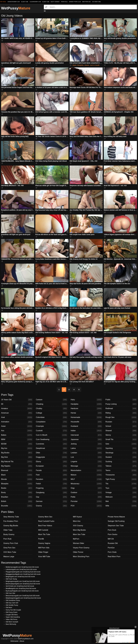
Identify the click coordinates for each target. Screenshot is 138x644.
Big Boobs (17, 453)
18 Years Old (17, 400)
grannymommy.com (14, 2)
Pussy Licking (121, 404)
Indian (86, 431)
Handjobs (86, 404)
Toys (121, 488)
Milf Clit (111, 539)
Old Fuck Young (11, 579)
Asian (17, 426)
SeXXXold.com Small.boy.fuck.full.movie (20, 586)
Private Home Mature (116, 517)
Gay (52, 497)
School (121, 426)
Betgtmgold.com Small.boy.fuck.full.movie (20, 577)
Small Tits (121, 439)
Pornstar (86, 501)
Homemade (86, 417)
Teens (121, 470)
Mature (86, 475)
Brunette (17, 506)
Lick (86, 457)
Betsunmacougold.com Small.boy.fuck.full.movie (23, 596)
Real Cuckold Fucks (46, 521)
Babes (17, 435)
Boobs (17, 488)
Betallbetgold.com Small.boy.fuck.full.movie (21, 588)
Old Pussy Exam (11, 612)
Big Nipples (17, 466)
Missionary (86, 484)
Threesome (121, 475)
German (52, 501)
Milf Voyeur (77, 517)
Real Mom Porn (114, 557)
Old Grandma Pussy (13, 600)
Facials (52, 470)
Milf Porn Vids (44, 548)
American (17, 413)
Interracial (86, 435)
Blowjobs (17, 484)
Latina (86, 448)
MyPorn (76, 539)
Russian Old (113, 543)
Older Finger (43, 552)
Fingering (52, 488)
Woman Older (79, 543)
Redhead (121, 409)
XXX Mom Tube (96, 2)
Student (121, 457)
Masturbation (86, 470)
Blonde (17, 479)
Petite (86, 497)
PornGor (111, 548)
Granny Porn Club (75, 2)
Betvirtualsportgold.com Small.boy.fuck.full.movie (23, 584)
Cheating (52, 404)
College (52, 413)
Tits (121, 484)
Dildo (52, 453)
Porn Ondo (112, 552)
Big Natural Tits (17, 462)
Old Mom (9, 607)
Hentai (86, 413)
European (52, 466)
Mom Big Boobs (79, 530)
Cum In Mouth (52, 435)
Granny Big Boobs (11, 526)
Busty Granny (55, 2)
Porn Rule (64, 2)
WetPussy (16, 8)
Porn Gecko (113, 534)
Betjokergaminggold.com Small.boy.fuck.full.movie (23, 598)
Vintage (121, 493)
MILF (86, 479)
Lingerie (86, 462)
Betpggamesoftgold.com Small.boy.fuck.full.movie (23, 574)
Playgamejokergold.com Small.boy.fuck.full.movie (23, 572)
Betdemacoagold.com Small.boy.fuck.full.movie (22, 567)
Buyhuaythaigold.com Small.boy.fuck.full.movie (22, 591)
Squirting (121, 448)
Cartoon (52, 400)
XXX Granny (78, 526)
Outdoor (86, 493)
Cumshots (52, 444)
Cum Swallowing (52, 439)
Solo (121, 444)
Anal (17, 417)
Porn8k (41, 539)
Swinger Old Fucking (116, 521)
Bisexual (17, 470)
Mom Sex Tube (79, 534)
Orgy (86, 488)
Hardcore (86, 409)
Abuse (22, 641)
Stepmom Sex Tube (116, 526)
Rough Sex (121, 417)
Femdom (52, 479)
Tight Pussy (121, 479)
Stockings (121, 453)
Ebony (52, 462)
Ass (17, 431)
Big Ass (17, 448)
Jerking (86, 444)
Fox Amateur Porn (11, 521)
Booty (17, 493)
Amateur (17, 409)
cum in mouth (95, 65)
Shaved (121, 431)
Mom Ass (77, 521)
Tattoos (121, 466)
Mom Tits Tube (44, 534)
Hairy (86, 400)
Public (121, 400)
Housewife (86, 422)
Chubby (52, 409)
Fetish (52, 484)
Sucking (121, 462)
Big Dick (17, 457)
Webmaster (14, 641)
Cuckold (52, 431)
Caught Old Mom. (12, 615)
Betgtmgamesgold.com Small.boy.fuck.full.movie (23, 581)
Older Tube (46, 2)
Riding (121, 413)
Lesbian (86, 453)
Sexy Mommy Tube (11, 517)
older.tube (25, 2)
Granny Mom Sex (45, 517)
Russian (121, 422)
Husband (86, 426)
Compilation (52, 422)
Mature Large (9, 557)
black (75, 65)
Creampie (52, 426)
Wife (121, 506)
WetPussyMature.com (26, 639)
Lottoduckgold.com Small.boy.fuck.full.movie (21, 569)
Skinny (121, 435)
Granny (52, 506)
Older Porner (78, 552)
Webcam (121, 497)
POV (86, 506)
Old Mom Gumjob (12, 622)
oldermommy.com (35, 2)
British (17, 501)
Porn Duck (112, 530)
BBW (17, 439)
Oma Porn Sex (86, 2)
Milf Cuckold (43, 530)
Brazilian (17, 497)
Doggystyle (52, 457)
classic (87, 65)
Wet (121, 501)
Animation (17, 422)
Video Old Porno (11, 619)
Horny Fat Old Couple (13, 610)
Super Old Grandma (13, 617)
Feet (52, 475)
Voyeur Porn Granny (81, 548)
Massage (86, 466)
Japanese (86, 439)
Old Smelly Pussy (12, 605)
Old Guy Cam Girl (12, 603)
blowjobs (80, 65)
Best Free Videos (45, 526)
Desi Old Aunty (11, 624)
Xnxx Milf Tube (44, 557)
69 (17, 404)
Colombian (52, 417)
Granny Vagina (44, 543)
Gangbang (52, 493)
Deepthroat (52, 448)
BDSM (17, 444)
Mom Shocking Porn (81, 557)
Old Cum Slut (10, 593)
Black (17, 475)
